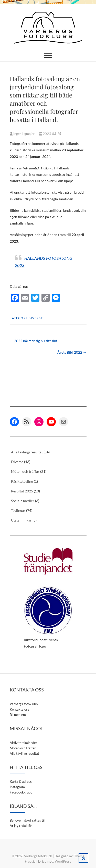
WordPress (63, 861)
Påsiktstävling (22, 481)
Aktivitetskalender (23, 743)
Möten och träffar (25, 471)
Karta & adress (21, 782)
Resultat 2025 (22, 491)
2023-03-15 (50, 134)
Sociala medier (23, 501)
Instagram (17, 787)
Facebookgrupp (21, 792)
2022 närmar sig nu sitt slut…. (35, 341)
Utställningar (21, 520)
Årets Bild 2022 (72, 352)
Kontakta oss (19, 709)
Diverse (36, 318)
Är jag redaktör (21, 826)
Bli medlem (18, 715)
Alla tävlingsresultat (27, 452)
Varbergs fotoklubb (24, 704)
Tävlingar (18, 510)
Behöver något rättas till (28, 820)
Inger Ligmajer (23, 134)
